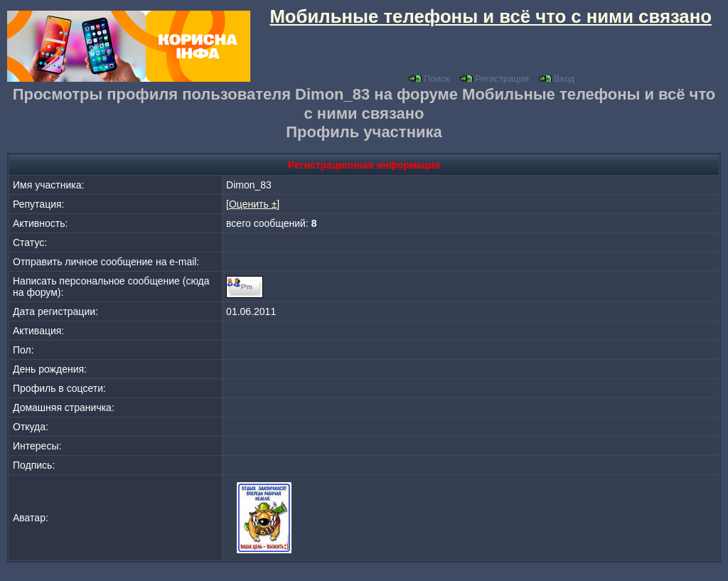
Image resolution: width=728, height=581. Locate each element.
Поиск (429, 79)
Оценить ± (253, 204)
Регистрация (494, 79)
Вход (557, 79)
